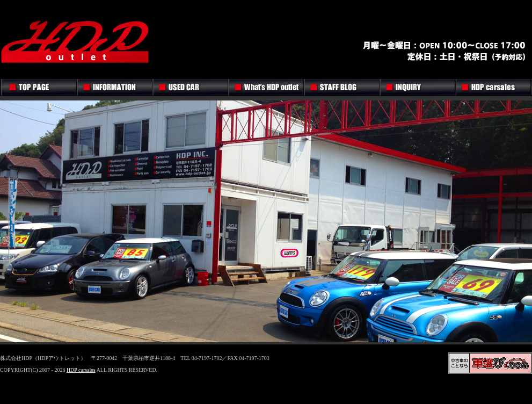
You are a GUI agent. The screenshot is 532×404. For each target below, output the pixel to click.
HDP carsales (81, 370)
